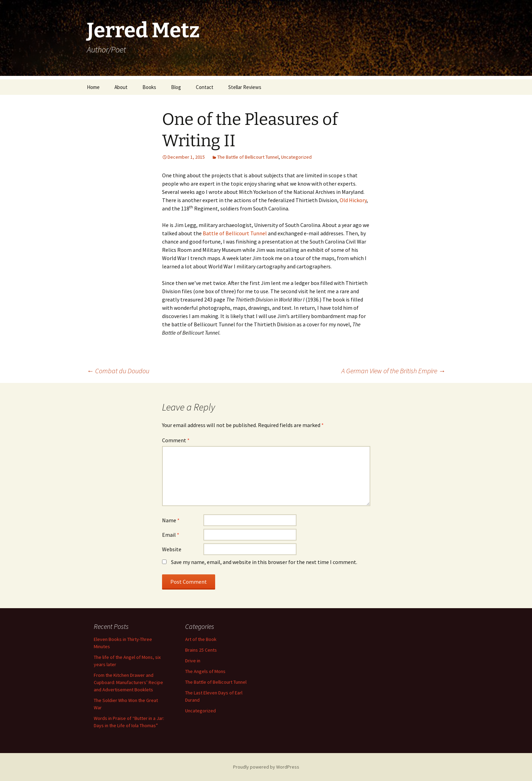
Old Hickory (353, 200)
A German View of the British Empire (393, 371)
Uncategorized (296, 157)
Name (171, 520)
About (121, 87)
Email (171, 535)
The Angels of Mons (205, 671)
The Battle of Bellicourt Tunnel (248, 157)
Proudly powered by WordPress (266, 767)
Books (149, 87)
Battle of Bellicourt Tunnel (235, 233)
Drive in (193, 661)
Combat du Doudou (118, 371)
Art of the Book (201, 639)
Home (93, 87)
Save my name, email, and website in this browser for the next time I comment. (264, 562)
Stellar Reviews (245, 87)
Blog (176, 87)
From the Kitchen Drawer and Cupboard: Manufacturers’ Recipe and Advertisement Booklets (128, 682)
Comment (176, 440)
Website (172, 549)
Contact (205, 87)
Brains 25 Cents (201, 650)
